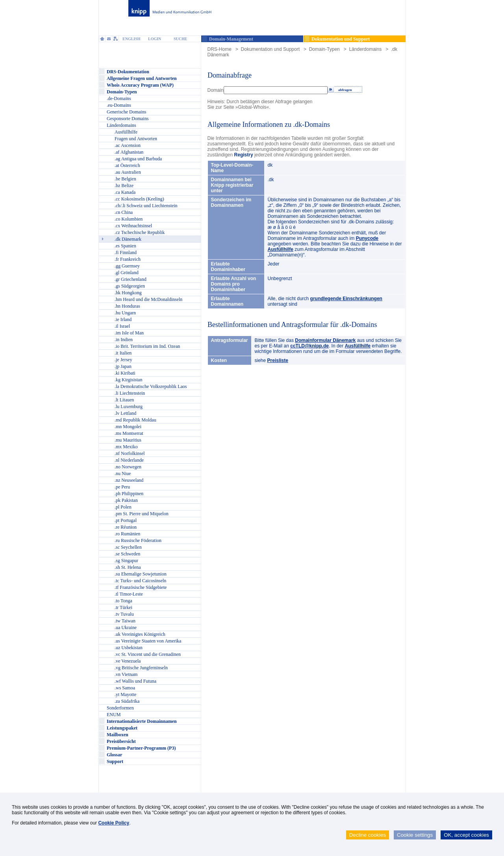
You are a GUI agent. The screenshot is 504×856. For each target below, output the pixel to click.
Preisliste (278, 360)
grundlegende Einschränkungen (346, 299)
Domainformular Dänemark (325, 340)
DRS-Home (220, 49)
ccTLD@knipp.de (309, 346)
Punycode (367, 238)
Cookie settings (415, 835)
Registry (244, 155)
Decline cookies (368, 835)
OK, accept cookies (466, 835)
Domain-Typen (324, 49)
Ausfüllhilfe (281, 249)
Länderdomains (365, 49)
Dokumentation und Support (270, 49)
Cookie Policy (114, 823)
